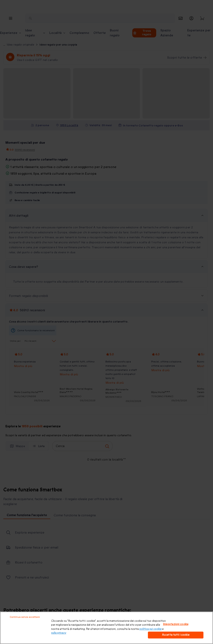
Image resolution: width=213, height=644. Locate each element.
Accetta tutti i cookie (176, 635)
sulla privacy (59, 633)
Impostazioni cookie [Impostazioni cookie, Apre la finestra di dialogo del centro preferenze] (176, 624)
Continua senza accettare (25, 617)
